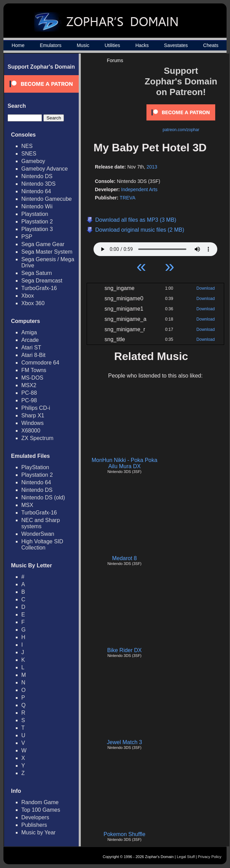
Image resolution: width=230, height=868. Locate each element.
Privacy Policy (210, 857)
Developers (35, 817)
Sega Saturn (37, 273)
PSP (27, 237)
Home (18, 45)
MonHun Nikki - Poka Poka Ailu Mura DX (124, 463)
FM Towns (34, 370)
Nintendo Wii (37, 206)
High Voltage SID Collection (42, 545)
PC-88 (29, 393)
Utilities (112, 45)
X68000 (31, 431)
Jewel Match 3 (124, 742)
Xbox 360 (33, 303)
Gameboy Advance (45, 169)
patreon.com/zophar (181, 130)
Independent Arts (139, 189)
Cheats (211, 45)
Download (205, 288)
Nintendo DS (37, 176)
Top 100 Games (41, 810)
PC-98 (29, 400)
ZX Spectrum (37, 438)
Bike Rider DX (124, 650)
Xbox (28, 296)
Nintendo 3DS (39, 184)
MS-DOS (32, 378)
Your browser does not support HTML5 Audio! (155, 247)
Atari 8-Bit (33, 355)
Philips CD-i (36, 408)
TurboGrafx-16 (39, 288)
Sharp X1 (33, 415)
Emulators (51, 45)
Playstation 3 (37, 229)
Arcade (30, 340)
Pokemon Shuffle (124, 834)
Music (83, 45)
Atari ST (31, 348)
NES (27, 146)
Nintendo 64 (36, 191)
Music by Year (39, 832)
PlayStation (35, 467)
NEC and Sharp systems (41, 523)
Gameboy (33, 161)
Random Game (40, 802)
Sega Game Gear (43, 244)
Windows (32, 423)
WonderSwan (38, 534)
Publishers (34, 825)
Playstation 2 (37, 222)
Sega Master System (47, 252)
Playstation (35, 214)
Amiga (29, 332)
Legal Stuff (186, 857)
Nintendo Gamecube (47, 199)
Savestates (176, 45)
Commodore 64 (40, 363)
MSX (27, 505)
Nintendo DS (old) (43, 497)
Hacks (142, 45)
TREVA (128, 198)
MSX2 (29, 385)
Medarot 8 (124, 558)
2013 (152, 167)
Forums (115, 60)
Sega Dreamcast (42, 281)
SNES (29, 154)
